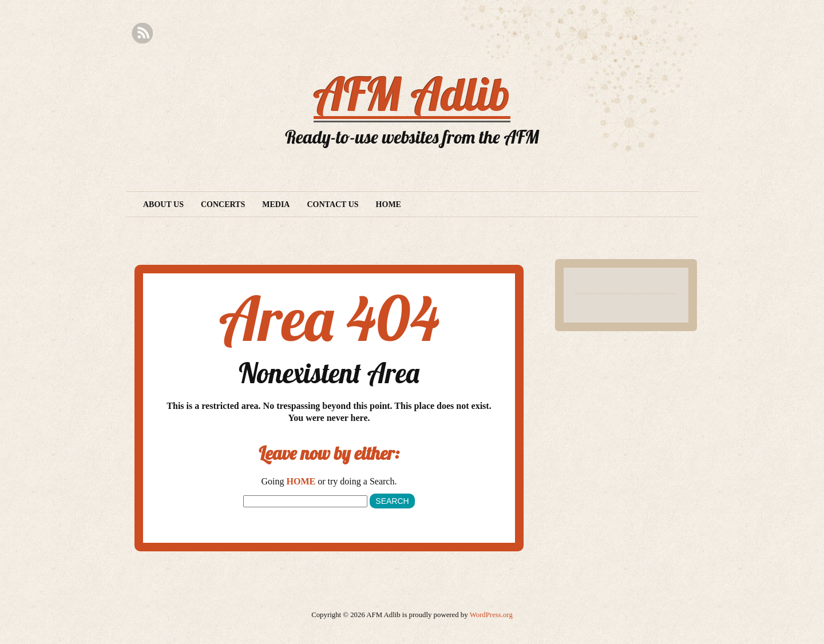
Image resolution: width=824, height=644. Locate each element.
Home (389, 204)
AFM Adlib (412, 94)
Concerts (223, 204)
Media (276, 204)
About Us (163, 204)
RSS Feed (142, 33)
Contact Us (332, 204)
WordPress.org (491, 615)
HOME (301, 481)
